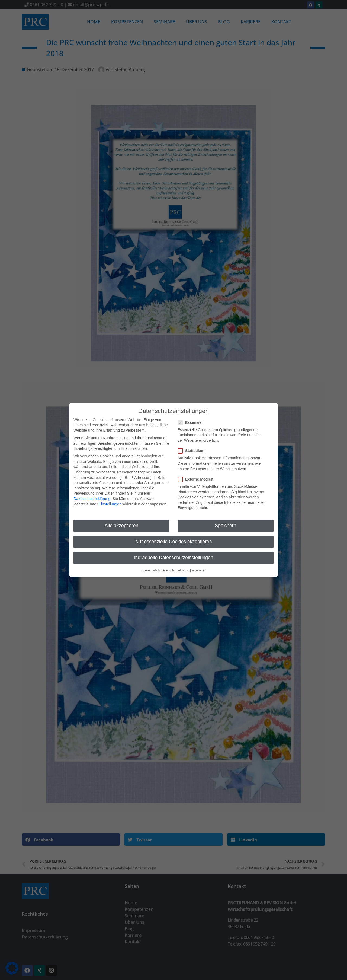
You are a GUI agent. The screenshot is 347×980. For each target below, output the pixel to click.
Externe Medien (197, 475)
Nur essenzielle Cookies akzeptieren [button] (173, 537)
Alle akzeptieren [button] (122, 521)
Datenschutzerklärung (92, 494)
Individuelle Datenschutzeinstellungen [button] (174, 553)
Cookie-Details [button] (151, 566)
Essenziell (192, 418)
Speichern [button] (226, 521)
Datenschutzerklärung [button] (176, 566)
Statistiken (193, 447)
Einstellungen (110, 500)
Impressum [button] (198, 566)
